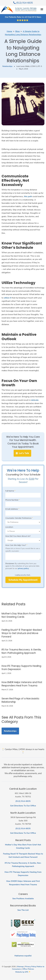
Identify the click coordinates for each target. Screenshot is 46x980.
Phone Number (13, 500)
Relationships (7, 66)
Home (9, 31)
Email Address (12, 509)
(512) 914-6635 (23, 3)
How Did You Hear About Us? (18, 536)
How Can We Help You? (16, 545)
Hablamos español (23, 956)
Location (9, 527)
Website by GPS (22, 972)
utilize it (8, 298)
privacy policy (23, 568)
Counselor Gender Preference (19, 518)
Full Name (10, 491)
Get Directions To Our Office (23, 806)
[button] (42, 9)
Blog (17, 31)
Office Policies (28, 969)
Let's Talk (22, 453)
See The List (23, 910)
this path (28, 196)
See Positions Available (23, 899)
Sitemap (20, 967)
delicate (35, 400)
